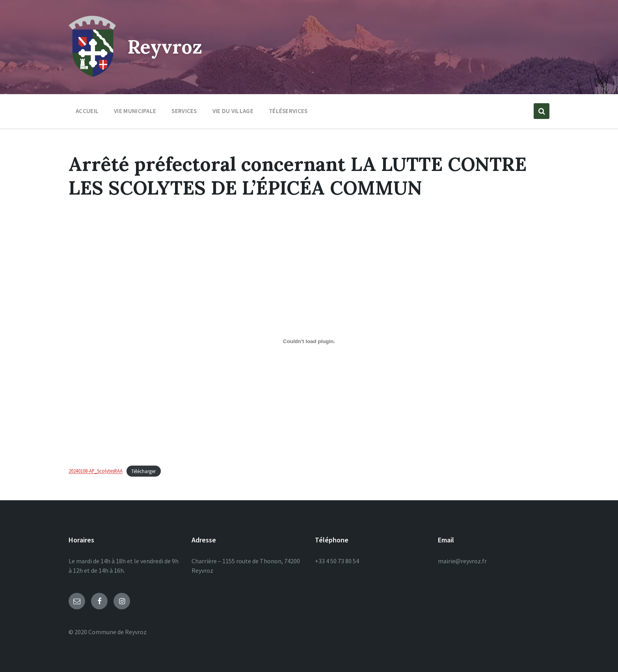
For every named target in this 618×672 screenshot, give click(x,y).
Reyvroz (165, 47)
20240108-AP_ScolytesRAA (96, 471)
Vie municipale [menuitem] (135, 111)
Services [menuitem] (184, 111)
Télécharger (143, 471)
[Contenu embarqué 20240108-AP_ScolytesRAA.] (309, 342)
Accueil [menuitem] (87, 111)
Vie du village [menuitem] (233, 111)
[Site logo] (92, 74)
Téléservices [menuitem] (288, 111)
